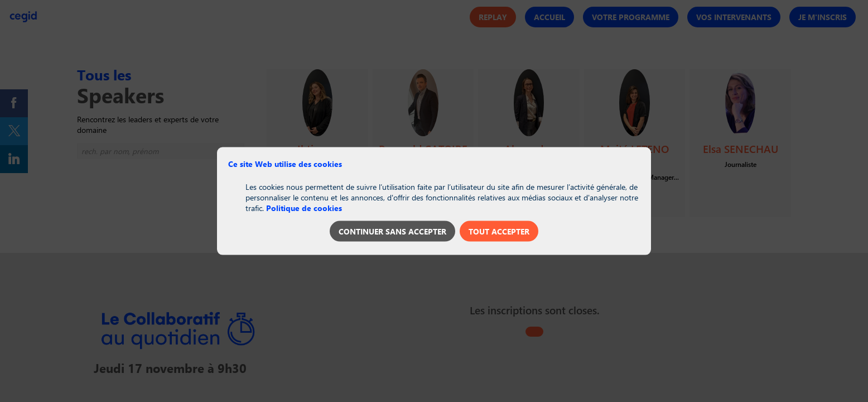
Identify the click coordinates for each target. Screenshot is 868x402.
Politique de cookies (304, 207)
